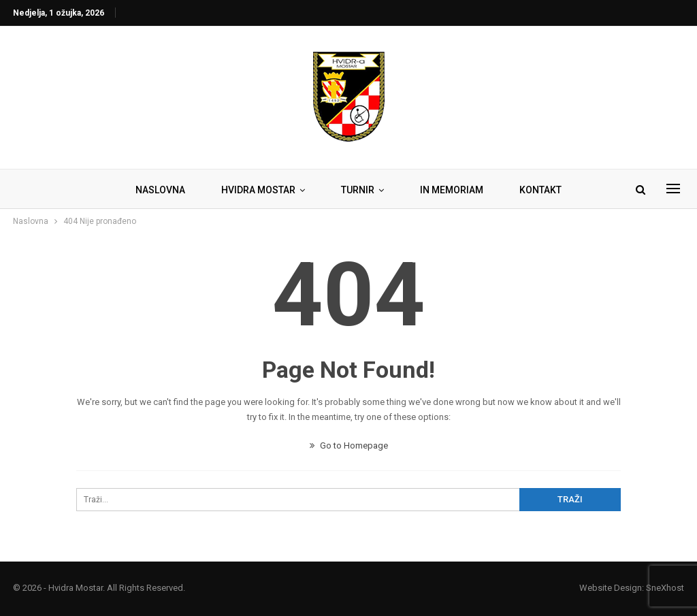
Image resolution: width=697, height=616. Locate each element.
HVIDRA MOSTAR (258, 190)
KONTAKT (540, 190)
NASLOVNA (160, 190)
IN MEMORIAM (452, 190)
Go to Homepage (349, 445)
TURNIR (358, 190)
